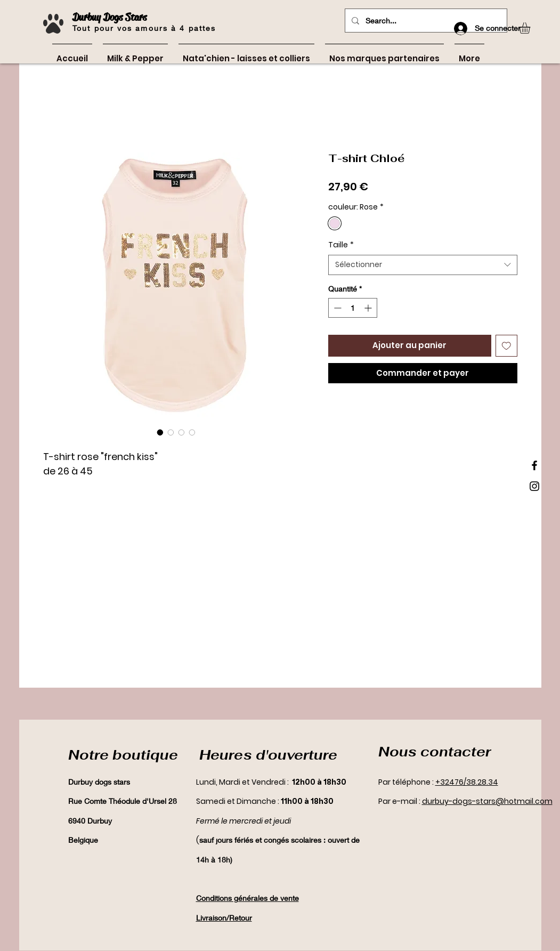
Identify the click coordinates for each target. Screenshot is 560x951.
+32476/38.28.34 (467, 782)
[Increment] (369, 308)
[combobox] (423, 265)
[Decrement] (336, 308)
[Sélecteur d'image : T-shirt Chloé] (160, 432)
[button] (531, 28)
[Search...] (425, 21)
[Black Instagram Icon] (534, 486)
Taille (341, 245)
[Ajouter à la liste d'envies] (506, 346)
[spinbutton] (353, 308)
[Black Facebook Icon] (534, 465)
